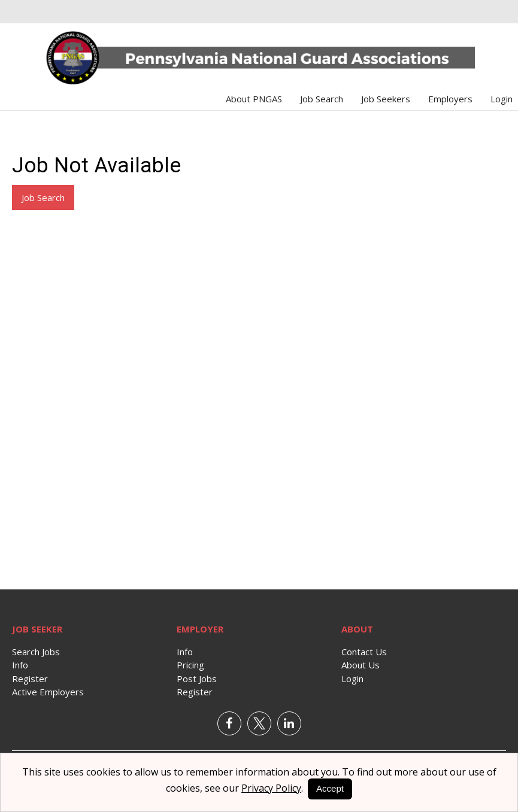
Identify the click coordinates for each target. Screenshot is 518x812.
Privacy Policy (271, 788)
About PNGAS (254, 99)
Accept (330, 788)
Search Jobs (36, 652)
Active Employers (48, 692)
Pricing (190, 665)
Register (30, 679)
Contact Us (364, 652)
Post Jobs (197, 679)
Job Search (322, 99)
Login (502, 99)
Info (20, 665)
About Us (361, 665)
